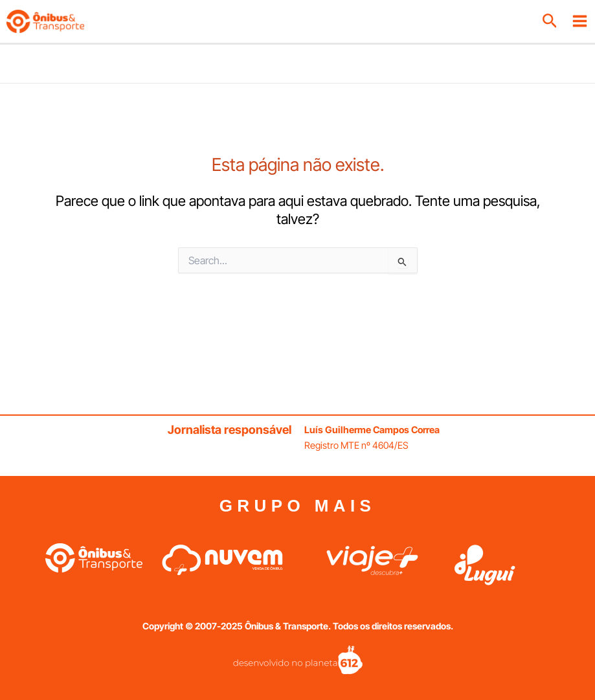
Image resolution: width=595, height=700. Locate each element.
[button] (550, 21)
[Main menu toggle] (580, 21)
